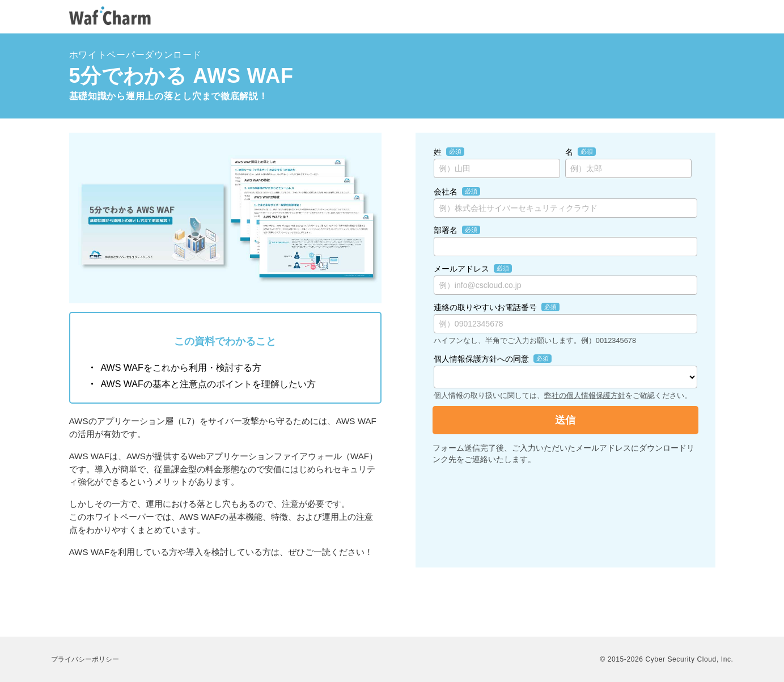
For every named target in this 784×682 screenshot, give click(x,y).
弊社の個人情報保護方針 (585, 395)
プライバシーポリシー (85, 659)
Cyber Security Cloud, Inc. (690, 659)
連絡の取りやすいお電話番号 (485, 307)
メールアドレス (461, 269)
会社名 (446, 192)
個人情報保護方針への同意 (481, 359)
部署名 (446, 230)
